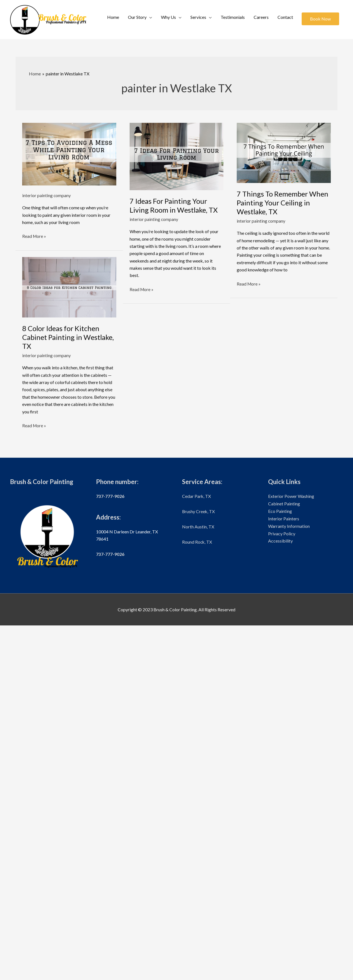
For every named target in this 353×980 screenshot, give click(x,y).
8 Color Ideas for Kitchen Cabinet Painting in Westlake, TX (69, 337)
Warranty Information (289, 880)
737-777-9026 (110, 851)
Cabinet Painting (284, 858)
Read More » (34, 236)
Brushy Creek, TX (199, 866)
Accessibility (280, 895)
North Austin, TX (198, 881)
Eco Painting (280, 865)
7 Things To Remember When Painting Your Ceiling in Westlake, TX (281, 203)
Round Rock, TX (197, 896)
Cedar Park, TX (197, 851)
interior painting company (47, 196)
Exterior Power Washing (291, 851)
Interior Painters (284, 873)
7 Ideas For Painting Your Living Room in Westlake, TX (175, 205)
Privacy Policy (282, 888)
